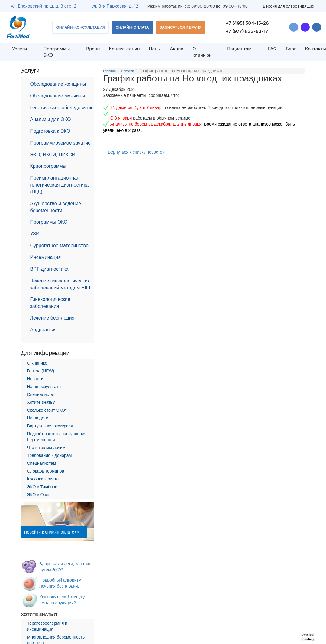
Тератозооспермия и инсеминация (47, 626)
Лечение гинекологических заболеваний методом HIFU (61, 284)
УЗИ (35, 234)
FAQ (272, 49)
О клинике (202, 52)
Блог (291, 49)
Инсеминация (46, 257)
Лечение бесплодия (52, 318)
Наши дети (38, 418)
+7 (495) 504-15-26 (247, 23)
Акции (177, 49)
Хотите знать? (41, 402)
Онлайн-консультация (80, 27)
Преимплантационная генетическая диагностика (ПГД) (60, 185)
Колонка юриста (43, 479)
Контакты (316, 49)
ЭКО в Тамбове (42, 487)
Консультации (124, 49)
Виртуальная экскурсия (50, 426)
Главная (109, 71)
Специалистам (42, 463)
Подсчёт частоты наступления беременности (57, 437)
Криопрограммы (48, 166)
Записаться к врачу (181, 27)
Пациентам (239, 49)
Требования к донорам (50, 455)
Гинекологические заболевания (50, 303)
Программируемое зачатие (60, 143)
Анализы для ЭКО (51, 119)
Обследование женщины (58, 84)
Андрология (44, 330)
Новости (35, 379)
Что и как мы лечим (46, 448)
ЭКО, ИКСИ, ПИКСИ (53, 155)
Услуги (19, 49)
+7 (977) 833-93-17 (247, 31)
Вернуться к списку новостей (136, 152)
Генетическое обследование (62, 108)
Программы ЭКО (49, 222)
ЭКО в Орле (39, 495)
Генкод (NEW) (41, 371)
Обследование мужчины (58, 96)
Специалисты (41, 394)
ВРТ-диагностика (49, 269)
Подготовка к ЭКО (50, 131)
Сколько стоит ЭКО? (47, 410)
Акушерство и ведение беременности (56, 207)
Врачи (93, 49)
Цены (155, 49)
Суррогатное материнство (59, 245)
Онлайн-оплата (132, 27)
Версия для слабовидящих (289, 6)
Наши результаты (44, 387)
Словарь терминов (46, 471)
